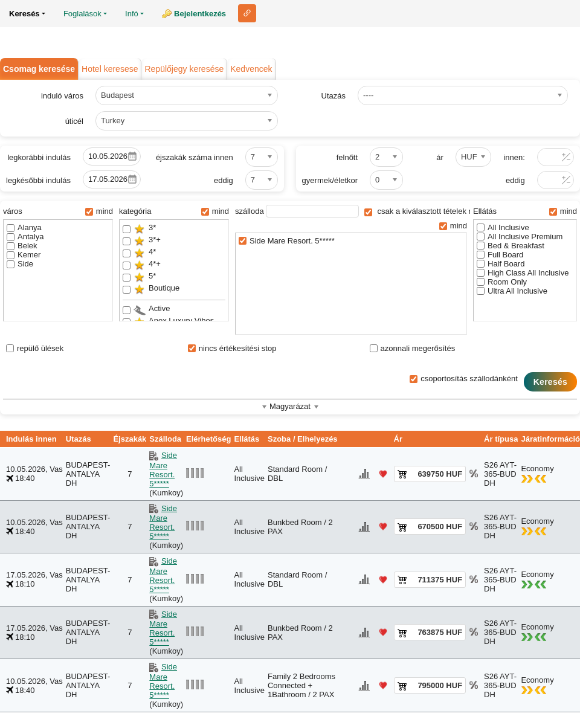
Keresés (550, 382)
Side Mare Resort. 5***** (287, 241)
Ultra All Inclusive (512, 291)
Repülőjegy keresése (184, 69)
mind (99, 211)
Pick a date (132, 156)
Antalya (25, 237)
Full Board (500, 255)
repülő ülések (35, 348)
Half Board (501, 264)
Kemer (24, 255)
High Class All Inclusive (523, 273)
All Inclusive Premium (520, 237)
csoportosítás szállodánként (463, 378)
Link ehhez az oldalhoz (247, 13)
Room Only (502, 282)
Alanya (24, 227)
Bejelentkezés (200, 14)
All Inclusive (503, 227)
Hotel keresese (110, 69)
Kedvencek (251, 69)
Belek (22, 246)
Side (20, 264)
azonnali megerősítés (413, 348)
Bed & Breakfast (511, 246)
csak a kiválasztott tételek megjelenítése (441, 211)
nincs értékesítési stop (232, 348)
